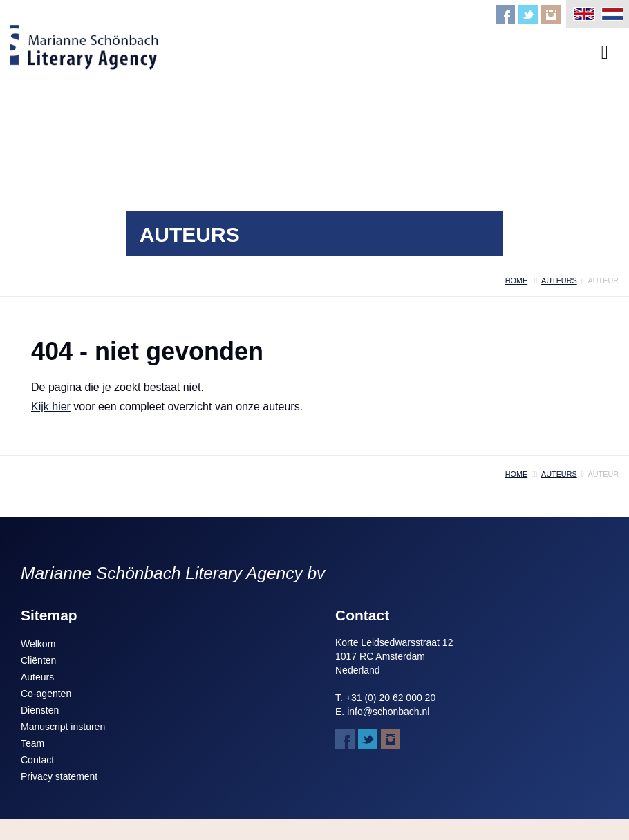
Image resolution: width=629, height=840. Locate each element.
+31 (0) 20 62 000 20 (391, 698)
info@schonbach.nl (388, 712)
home (516, 280)
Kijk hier (51, 407)
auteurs (559, 280)
